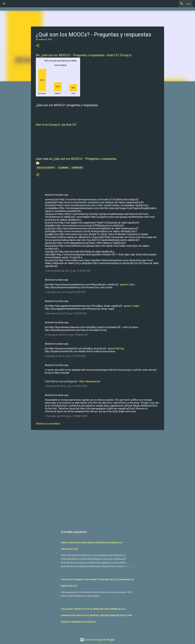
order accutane (130, 327)
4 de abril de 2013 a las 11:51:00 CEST (66, 356)
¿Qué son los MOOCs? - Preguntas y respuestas (73, 55)
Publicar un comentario (48, 424)
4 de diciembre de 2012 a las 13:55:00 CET (68, 271)
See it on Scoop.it (48, 125)
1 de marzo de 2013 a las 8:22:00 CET (65, 292)
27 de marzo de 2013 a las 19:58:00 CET (66, 335)
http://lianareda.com (90, 381)
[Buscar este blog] (177, 4)
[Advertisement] (97, 456)
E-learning (63, 168)
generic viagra (131, 306)
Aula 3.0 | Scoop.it (119, 55)
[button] (38, 46)
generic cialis (127, 285)
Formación (77, 168)
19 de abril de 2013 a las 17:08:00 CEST (66, 416)
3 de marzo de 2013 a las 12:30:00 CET (66, 313)
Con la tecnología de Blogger (98, 640)
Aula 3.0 (71, 125)
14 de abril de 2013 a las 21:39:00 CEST (66, 386)
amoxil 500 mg (116, 349)
